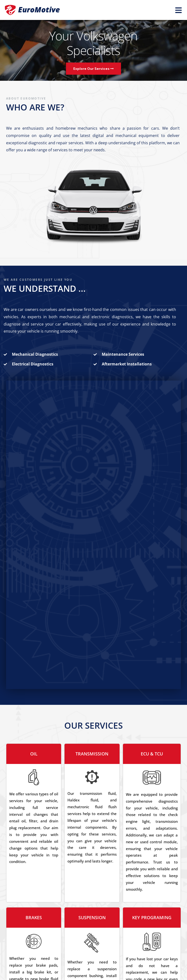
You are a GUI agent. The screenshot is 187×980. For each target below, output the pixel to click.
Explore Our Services (93, 69)
